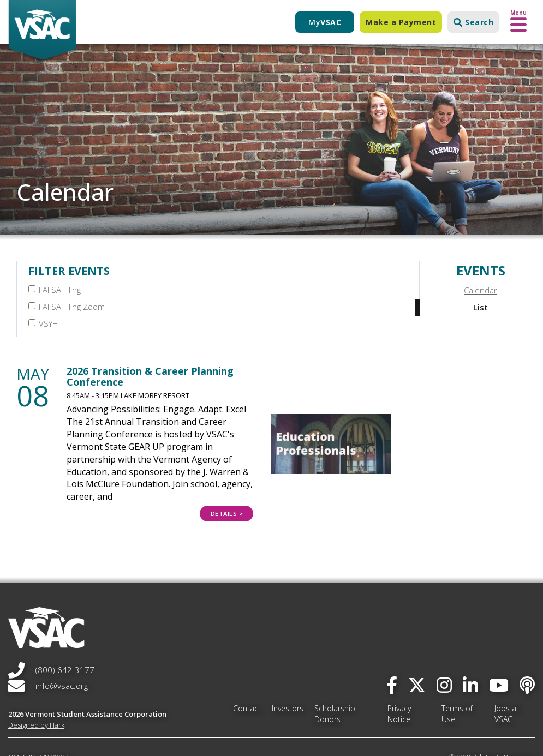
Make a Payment (401, 22)
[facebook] (392, 648)
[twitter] (417, 648)
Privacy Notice (399, 677)
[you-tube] (499, 648)
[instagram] (444, 648)
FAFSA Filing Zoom (190, 290)
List (481, 307)
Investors (288, 671)
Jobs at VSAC (507, 677)
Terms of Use (457, 677)
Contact (247, 671)
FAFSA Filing (55, 290)
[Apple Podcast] (527, 648)
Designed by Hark (36, 688)
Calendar (481, 290)
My (325, 22)
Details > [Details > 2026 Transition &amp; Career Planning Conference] (227, 477)
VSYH (290, 290)
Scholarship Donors (335, 677)
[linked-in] (470, 648)
